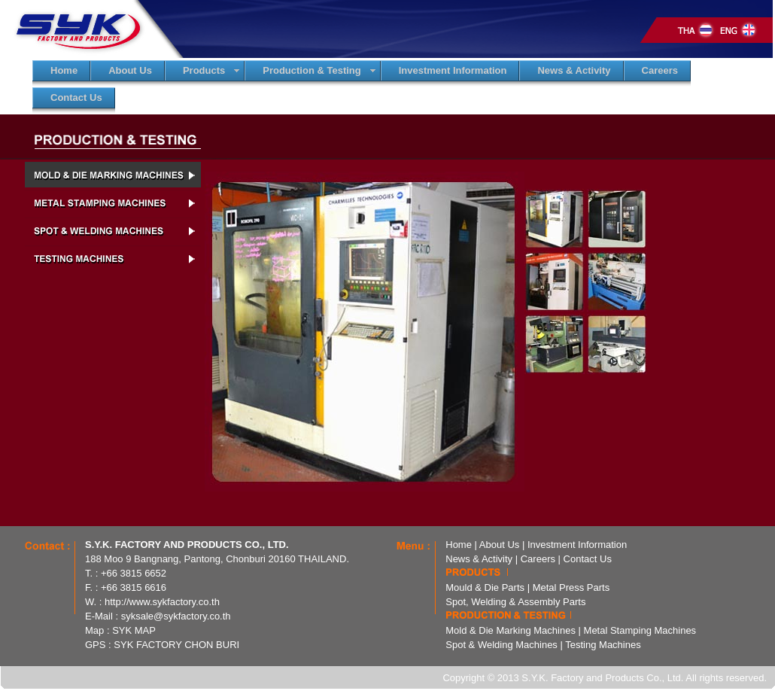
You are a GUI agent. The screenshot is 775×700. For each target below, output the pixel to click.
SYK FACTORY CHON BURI (176, 645)
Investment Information (577, 545)
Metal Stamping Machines (640, 630)
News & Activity (479, 559)
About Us (499, 545)
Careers (538, 559)
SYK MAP (134, 630)
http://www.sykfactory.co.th (162, 602)
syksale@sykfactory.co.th (176, 616)
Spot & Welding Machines (501, 645)
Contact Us (588, 559)
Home (459, 545)
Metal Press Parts (571, 587)
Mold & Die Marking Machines (511, 630)
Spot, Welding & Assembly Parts (515, 602)
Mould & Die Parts (485, 587)
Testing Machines (603, 645)
